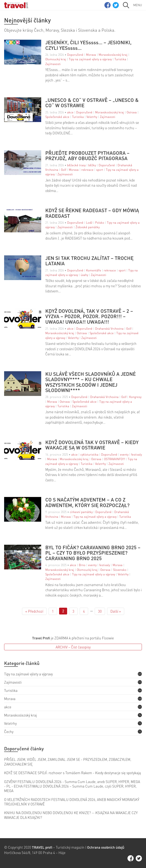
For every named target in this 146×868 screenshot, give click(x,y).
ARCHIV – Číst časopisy (73, 647)
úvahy (84, 275)
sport (100, 170)
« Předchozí (34, 611)
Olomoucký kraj (56, 59)
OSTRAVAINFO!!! (114, 459)
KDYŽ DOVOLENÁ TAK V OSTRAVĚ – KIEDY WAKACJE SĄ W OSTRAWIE (92, 445)
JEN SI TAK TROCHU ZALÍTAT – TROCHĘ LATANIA (89, 261)
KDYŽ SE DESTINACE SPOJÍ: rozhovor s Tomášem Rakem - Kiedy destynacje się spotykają (72, 773)
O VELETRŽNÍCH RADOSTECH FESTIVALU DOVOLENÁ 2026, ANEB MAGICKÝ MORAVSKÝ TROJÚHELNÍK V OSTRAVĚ (72, 802)
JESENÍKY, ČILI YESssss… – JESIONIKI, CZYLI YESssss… (88, 45)
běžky (92, 165)
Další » (116, 611)
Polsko (100, 222)
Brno (82, 565)
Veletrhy (92, 117)
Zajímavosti (53, 64)
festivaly (137, 454)
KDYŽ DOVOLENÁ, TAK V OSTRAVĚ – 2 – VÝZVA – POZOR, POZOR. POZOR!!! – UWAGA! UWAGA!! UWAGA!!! (89, 316)
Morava (91, 55)
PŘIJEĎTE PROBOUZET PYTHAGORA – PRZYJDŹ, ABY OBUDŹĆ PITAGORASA (87, 156)
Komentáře (94, 270)
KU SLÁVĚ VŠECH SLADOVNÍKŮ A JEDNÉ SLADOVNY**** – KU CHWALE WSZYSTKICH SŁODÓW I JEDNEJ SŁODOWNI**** (91, 382)
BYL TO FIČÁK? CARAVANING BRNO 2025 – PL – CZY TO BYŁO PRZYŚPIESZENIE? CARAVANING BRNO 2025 (93, 553)
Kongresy (135, 397)
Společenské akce (57, 117)
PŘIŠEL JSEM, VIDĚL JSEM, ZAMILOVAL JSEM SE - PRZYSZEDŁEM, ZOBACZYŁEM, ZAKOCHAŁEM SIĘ (68, 762)
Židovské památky (88, 227)
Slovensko (120, 570)
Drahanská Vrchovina (109, 328)
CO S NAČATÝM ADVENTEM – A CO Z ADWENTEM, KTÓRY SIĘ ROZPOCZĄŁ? (87, 502)
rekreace (87, 170)
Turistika (120, 59)
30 (100, 611)
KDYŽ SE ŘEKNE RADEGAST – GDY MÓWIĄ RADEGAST (92, 213)
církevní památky (81, 512)
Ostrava (132, 112)
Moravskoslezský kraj (113, 55)
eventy (124, 454)
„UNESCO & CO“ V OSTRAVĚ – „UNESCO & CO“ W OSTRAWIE (92, 103)
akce (70, 112)
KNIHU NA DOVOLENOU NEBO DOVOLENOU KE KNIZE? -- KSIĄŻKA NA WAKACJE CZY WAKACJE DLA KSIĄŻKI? (71, 815)
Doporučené (75, 55)
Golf (64, 170)
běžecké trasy (76, 165)
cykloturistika (89, 454)
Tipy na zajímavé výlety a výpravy (90, 59)
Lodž (89, 222)
